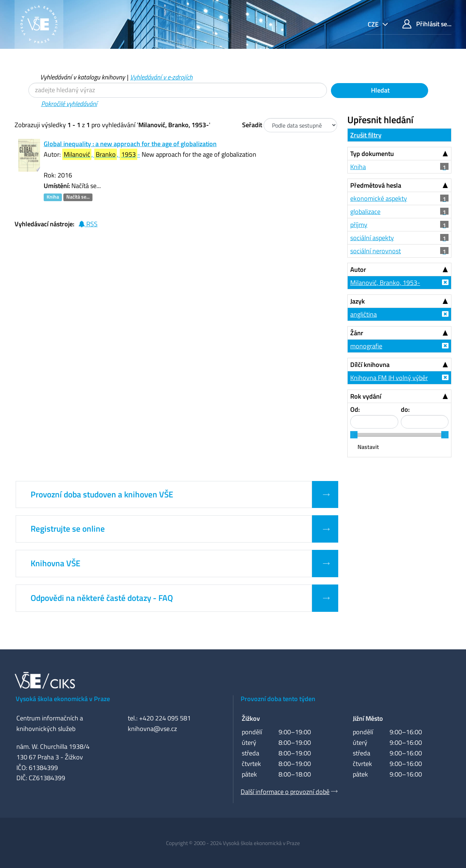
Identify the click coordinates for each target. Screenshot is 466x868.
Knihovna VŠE (56, 563)
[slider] (354, 435)
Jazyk (358, 301)
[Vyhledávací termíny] (178, 90)
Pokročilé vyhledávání (69, 104)
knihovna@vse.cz (152, 729)
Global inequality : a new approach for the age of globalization (130, 144)
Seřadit (252, 125)
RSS (88, 224)
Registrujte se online (68, 529)
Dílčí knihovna (370, 365)
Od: (355, 409)
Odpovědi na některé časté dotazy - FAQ (102, 598)
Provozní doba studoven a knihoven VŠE (102, 494)
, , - (101, 154)
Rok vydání (366, 396)
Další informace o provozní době (285, 792)
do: (405, 409)
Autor (358, 269)
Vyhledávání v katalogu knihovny (82, 77)
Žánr (357, 333)
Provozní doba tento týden (278, 699)
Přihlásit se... (427, 24)
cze (374, 24)
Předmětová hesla (376, 185)
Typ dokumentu (372, 154)
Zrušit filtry (366, 135)
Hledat (380, 90)
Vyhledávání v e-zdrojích (161, 77)
